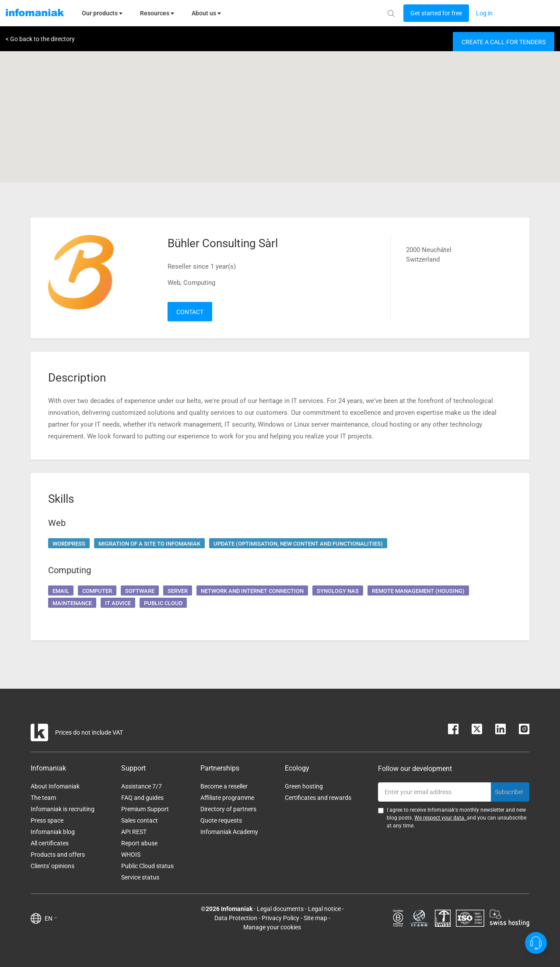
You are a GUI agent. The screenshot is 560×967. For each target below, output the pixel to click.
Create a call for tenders (504, 42)
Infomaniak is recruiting (63, 809)
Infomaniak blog (53, 832)
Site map (315, 918)
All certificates (50, 843)
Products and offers (58, 855)
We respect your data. (441, 818)
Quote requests (221, 820)
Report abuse (139, 843)
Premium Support (145, 809)
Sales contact (140, 820)
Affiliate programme (227, 798)
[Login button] (436, 13)
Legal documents (280, 909)
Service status (140, 877)
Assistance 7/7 (142, 786)
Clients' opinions (52, 866)
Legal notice (324, 909)
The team (43, 798)
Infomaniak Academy (229, 832)
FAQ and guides (142, 798)
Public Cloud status (147, 866)
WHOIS (131, 855)
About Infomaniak (55, 786)
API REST (134, 832)
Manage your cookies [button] (272, 927)
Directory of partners (228, 809)
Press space (47, 820)
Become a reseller (224, 786)
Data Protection (236, 918)
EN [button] (51, 918)
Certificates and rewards (318, 798)
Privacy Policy (280, 918)
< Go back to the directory (40, 39)
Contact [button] (190, 312)
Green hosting (304, 786)
